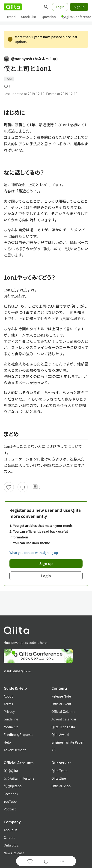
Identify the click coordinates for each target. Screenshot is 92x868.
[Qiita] (13, 7)
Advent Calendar (64, 719)
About (8, 696)
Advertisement (15, 750)
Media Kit (11, 727)
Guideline (11, 719)
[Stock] (23, 487)
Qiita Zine (59, 778)
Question (49, 17)
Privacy (9, 711)
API (54, 750)
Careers (9, 837)
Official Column (63, 711)
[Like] (9, 487)
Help (7, 742)
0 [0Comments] (36, 487)
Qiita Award (60, 735)
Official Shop (61, 786)
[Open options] (62, 861)
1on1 (9, 79)
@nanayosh (31, 59)
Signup (79, 7)
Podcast (10, 809)
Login (60, 7)
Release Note (61, 696)
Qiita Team (59, 771)
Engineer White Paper (68, 742)
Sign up (46, 563)
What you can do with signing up (34, 553)
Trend (11, 17)
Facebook (11, 794)
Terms (8, 704)
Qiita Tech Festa (63, 727)
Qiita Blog (11, 845)
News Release (14, 853)
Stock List (28, 17)
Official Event (61, 704)
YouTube (10, 801)
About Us (10, 830)
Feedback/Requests (18, 735)
